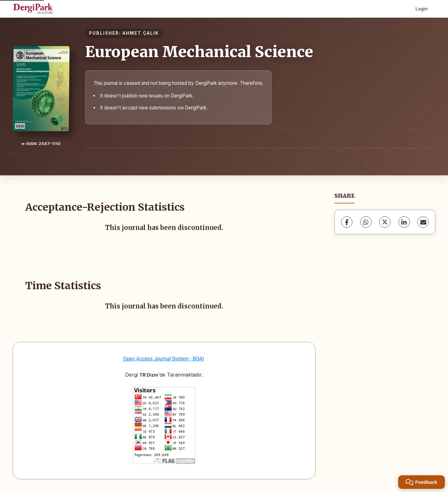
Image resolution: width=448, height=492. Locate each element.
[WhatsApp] (366, 222)
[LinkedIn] (404, 222)
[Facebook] (347, 222)
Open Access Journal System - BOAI (163, 359)
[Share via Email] (423, 222)
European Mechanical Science (199, 52)
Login (422, 9)
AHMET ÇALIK (141, 33)
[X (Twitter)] (385, 222)
